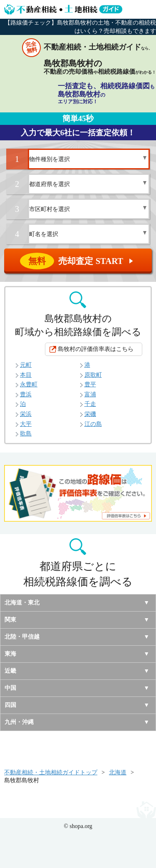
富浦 (90, 394)
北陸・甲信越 (22, 637)
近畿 (10, 671)
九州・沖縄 (19, 722)
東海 (10, 654)
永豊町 (29, 384)
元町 (26, 365)
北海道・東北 (22, 603)
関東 (10, 620)
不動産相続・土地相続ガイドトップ (51, 772)
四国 (10, 705)
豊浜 (26, 394)
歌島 (26, 434)
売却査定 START (79, 261)
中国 (10, 688)
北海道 (118, 772)
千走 (90, 404)
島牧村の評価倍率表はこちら (96, 349)
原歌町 (93, 375)
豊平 (90, 384)
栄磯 (90, 414)
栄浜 (26, 414)
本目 (26, 375)
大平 (26, 424)
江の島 (93, 424)
